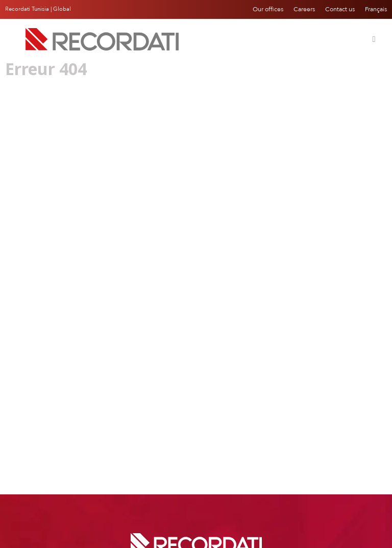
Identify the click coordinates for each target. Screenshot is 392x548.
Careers (304, 9)
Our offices (268, 9)
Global (62, 9)
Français (376, 9)
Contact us (340, 9)
